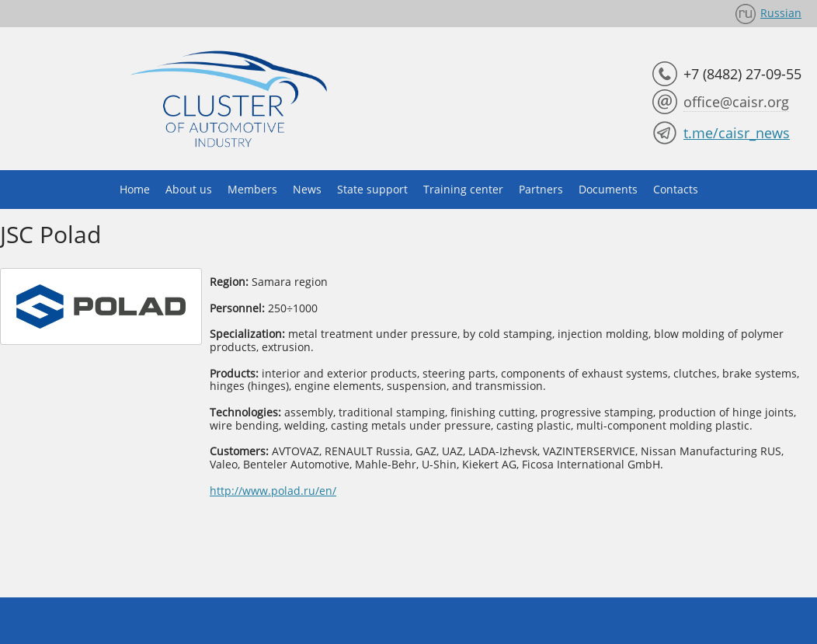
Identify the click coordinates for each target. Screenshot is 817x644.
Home (135, 189)
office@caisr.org (736, 102)
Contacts (676, 189)
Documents (608, 189)
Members (252, 189)
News (307, 189)
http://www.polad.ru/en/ (273, 491)
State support (372, 189)
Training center (463, 189)
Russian (781, 13)
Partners (541, 189)
